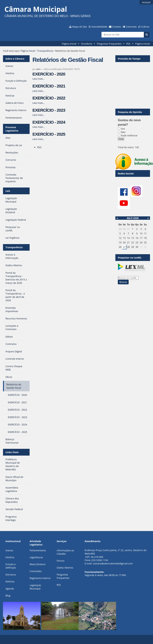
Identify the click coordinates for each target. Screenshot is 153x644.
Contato (117, 27)
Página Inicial (69, 44)
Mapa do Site (80, 27)
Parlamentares (38, 550)
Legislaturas (36, 557)
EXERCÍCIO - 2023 (49, 110)
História (10, 557)
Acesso (9, 550)
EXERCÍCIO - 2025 (49, 134)
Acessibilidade (99, 27)
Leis (8, 191)
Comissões (36, 571)
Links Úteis (12, 452)
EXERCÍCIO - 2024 (49, 122)
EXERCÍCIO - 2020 (49, 74)
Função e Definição (11, 566)
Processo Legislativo (12, 129)
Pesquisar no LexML (130, 258)
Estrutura (11, 575)
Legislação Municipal (35, 587)
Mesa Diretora (38, 564)
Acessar (146, 2)
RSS (128, 44)
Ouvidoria (87, 44)
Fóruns (61, 561)
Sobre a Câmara (15, 59)
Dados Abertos (65, 568)
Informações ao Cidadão (65, 552)
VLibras (145, 27)
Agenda (10, 589)
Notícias (10, 581)
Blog (8, 595)
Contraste (131, 27)
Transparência (45, 51)
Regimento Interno (40, 578)
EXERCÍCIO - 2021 (49, 86)
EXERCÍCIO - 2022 (49, 98)
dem (38, 69)
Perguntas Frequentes (109, 44)
